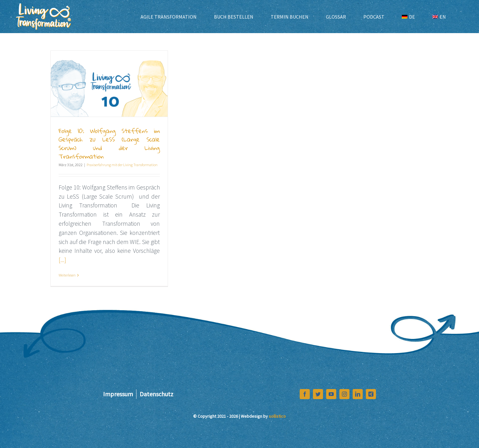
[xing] (371, 394)
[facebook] (305, 394)
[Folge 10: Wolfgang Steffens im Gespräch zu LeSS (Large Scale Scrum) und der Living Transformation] (109, 84)
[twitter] (318, 394)
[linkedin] (358, 394)
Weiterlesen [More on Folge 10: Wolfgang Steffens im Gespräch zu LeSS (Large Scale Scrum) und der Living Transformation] (67, 275)
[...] (62, 260)
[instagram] (344, 394)
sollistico (277, 416)
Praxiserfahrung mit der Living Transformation (122, 165)
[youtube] (331, 394)
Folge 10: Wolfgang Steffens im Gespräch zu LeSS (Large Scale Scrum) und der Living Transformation (109, 143)
